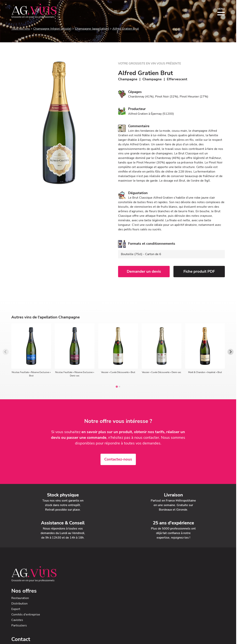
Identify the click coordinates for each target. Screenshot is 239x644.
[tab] (117, 387)
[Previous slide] (6, 352)
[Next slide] (230, 352)
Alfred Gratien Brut (126, 29)
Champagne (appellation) (92, 29)
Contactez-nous (118, 459)
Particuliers (19, 625)
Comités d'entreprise (26, 615)
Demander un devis (144, 271)
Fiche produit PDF (199, 271)
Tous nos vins (21, 29)
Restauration (20, 598)
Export (16, 609)
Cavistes (17, 620)
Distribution (19, 604)
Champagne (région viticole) (52, 29)
